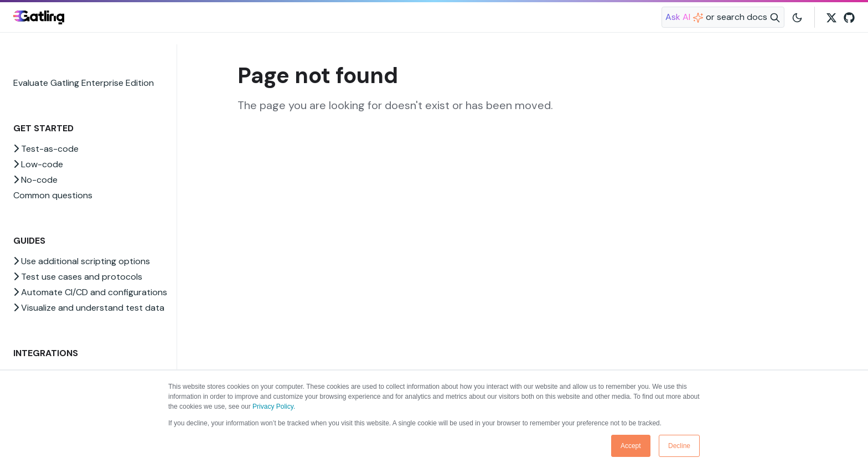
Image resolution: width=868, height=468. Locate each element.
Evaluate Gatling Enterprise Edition (84, 83)
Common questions (53, 195)
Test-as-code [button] (46, 149)
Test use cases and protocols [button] (78, 277)
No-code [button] (35, 180)
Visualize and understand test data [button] (89, 308)
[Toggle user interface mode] (797, 17)
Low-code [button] (38, 164)
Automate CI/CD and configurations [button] (90, 292)
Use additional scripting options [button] (82, 261)
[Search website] (723, 17)
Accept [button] (631, 446)
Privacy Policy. (274, 407)
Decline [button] (679, 446)
